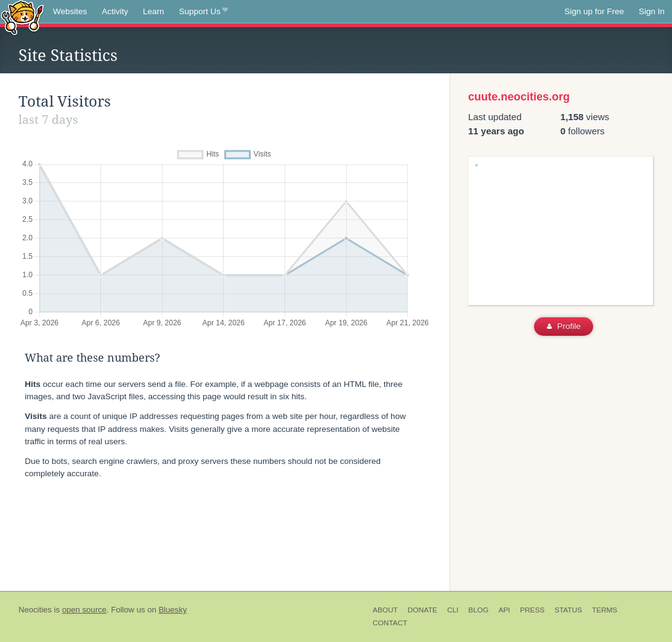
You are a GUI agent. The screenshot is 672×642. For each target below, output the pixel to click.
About (385, 610)
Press (532, 610)
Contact (390, 623)
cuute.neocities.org (519, 97)
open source (84, 610)
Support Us (204, 12)
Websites (70, 11)
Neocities (35, 610)
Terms (605, 610)
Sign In (652, 11)
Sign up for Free (594, 11)
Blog (478, 610)
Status (568, 610)
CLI (453, 610)
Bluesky (172, 610)
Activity (115, 11)
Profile (564, 326)
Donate (423, 610)
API (504, 610)
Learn (154, 11)
